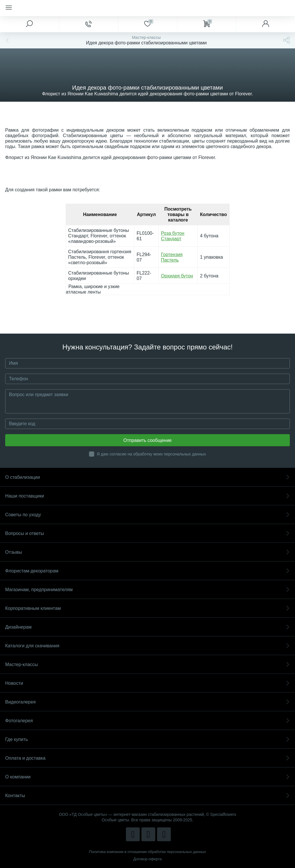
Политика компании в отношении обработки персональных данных (147, 852)
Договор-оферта (148, 859)
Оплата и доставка (147, 758)
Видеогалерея (147, 702)
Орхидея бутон (177, 276)
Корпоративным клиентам (147, 608)
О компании (147, 777)
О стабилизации (147, 477)
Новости (147, 683)
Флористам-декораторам (147, 571)
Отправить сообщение (147, 440)
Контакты (147, 796)
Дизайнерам (147, 627)
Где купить (147, 739)
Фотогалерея (147, 721)
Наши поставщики (147, 496)
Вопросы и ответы (147, 533)
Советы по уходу (147, 515)
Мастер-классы (147, 664)
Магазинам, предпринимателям (147, 590)
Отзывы (147, 552)
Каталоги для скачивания (147, 646)
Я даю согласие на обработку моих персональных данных (151, 454)
